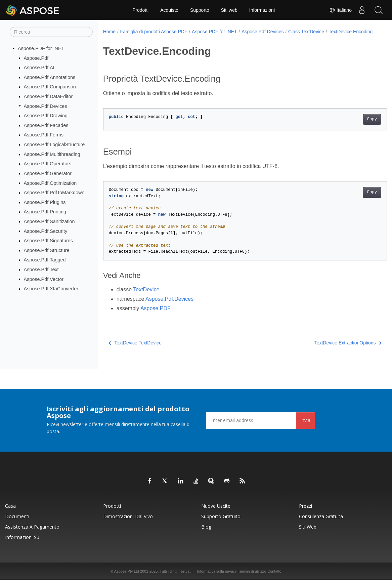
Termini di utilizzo (252, 572)
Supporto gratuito (221, 517)
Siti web (229, 10)
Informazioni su (22, 538)
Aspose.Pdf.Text (41, 269)
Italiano (340, 10)
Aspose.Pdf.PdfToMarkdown (54, 193)
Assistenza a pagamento (32, 528)
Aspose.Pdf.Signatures (48, 241)
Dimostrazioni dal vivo (128, 517)
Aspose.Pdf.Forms (44, 135)
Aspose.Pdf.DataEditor (48, 96)
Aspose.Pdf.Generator (48, 173)
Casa (10, 507)
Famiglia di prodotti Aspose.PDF (154, 32)
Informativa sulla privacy (217, 572)
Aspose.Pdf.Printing (45, 212)
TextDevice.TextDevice (135, 350)
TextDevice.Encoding (129, 39)
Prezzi (306, 507)
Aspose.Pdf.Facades (46, 125)
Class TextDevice (306, 32)
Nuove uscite (216, 507)
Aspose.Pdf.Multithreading (52, 154)
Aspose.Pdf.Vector (44, 279)
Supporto (200, 10)
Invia (305, 421)
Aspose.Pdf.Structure (47, 250)
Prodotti (140, 10)
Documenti (17, 517)
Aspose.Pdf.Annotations (50, 77)
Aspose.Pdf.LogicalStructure (54, 144)
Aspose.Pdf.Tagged (45, 260)
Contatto (274, 572)
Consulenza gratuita (321, 517)
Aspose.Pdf (36, 58)
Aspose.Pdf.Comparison (50, 87)
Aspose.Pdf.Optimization (50, 183)
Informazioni (262, 10)
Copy (352, 126)
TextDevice (146, 297)
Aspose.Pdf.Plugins (45, 202)
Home (109, 32)
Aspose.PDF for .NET (41, 48)
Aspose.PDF (156, 315)
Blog (206, 528)
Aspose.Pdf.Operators (48, 164)
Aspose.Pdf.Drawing (46, 116)
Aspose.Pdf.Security (46, 231)
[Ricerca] (51, 32)
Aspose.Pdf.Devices (46, 106)
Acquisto (169, 10)
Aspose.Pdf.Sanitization (49, 221)
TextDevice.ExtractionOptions (328, 350)
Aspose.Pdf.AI (39, 68)
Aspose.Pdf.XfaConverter (51, 289)
